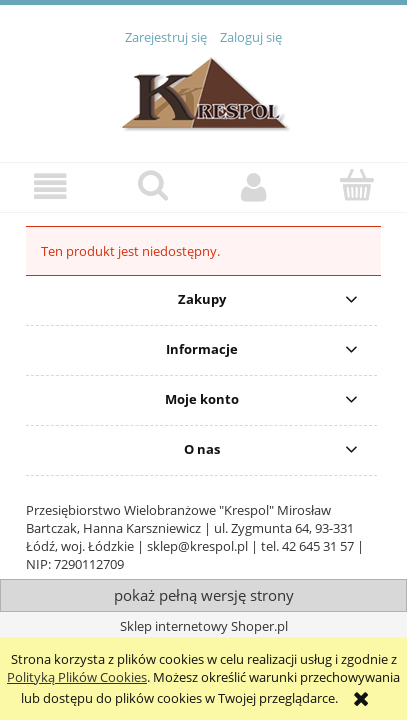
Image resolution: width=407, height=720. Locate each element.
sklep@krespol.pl (197, 546)
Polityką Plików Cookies (77, 677)
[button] (51, 186)
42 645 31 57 (318, 546)
